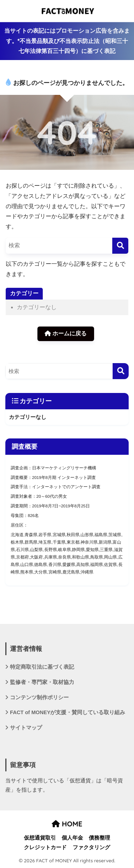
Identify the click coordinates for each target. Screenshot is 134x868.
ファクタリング (91, 847)
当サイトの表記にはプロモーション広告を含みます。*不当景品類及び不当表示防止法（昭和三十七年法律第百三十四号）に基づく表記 (67, 41)
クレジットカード (45, 847)
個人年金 (72, 838)
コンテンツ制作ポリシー (39, 697)
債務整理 (99, 838)
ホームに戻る (66, 333)
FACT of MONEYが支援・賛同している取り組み (68, 712)
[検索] (120, 246)
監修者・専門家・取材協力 (42, 682)
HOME (67, 824)
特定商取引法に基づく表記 (42, 667)
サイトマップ (26, 728)
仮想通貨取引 (40, 838)
